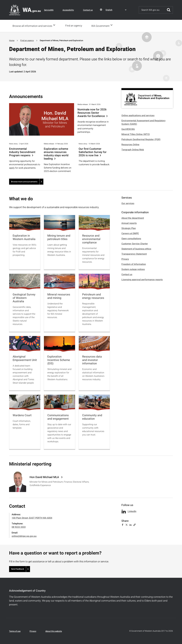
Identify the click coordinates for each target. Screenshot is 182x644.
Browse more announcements (24, 181)
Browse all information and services (32, 26)
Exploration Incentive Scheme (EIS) (59, 360)
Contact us (88, 10)
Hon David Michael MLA (45, 477)
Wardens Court (22, 415)
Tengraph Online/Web (133, 149)
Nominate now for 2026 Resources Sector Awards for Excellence (92, 113)
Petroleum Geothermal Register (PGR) (141, 139)
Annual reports (129, 223)
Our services (128, 203)
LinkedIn (132, 511)
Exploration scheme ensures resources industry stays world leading (56, 154)
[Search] (152, 10)
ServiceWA (49, 10)
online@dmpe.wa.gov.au (24, 536)
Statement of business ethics (136, 249)
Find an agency (75, 26)
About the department (133, 218)
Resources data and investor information (92, 360)
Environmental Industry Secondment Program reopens (22, 152)
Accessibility (68, 10)
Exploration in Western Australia (24, 237)
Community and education (92, 417)
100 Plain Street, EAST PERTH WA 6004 (32, 518)
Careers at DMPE (130, 233)
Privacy (125, 259)
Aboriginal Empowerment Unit (25, 358)
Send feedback (18, 569)
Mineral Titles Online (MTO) (136, 134)
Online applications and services (138, 115)
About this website (54, 631)
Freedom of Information (134, 264)
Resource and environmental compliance (91, 239)
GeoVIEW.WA (128, 129)
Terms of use (15, 631)
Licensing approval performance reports (142, 279)
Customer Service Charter (135, 243)
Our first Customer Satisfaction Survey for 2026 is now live (93, 152)
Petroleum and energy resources (93, 296)
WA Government (101, 26)
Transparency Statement (134, 254)
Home (12, 40)
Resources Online (130, 144)
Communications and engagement (58, 417)
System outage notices (133, 269)
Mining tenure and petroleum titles (59, 237)
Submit (169, 10)
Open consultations (131, 238)
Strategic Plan (129, 228)
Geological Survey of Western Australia (24, 298)
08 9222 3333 (19, 527)
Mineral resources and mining (59, 296)
